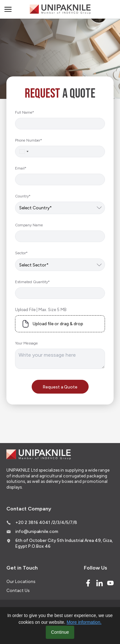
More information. (84, 622)
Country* (23, 196)
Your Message (26, 343)
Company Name (29, 225)
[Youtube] (110, 583)
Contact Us (18, 590)
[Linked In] (100, 583)
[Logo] (60, 9)
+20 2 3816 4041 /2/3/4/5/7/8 (46, 522)
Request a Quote (60, 387)
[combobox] (24, 152)
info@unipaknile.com (37, 531)
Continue (60, 632)
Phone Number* (28, 140)
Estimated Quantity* (32, 282)
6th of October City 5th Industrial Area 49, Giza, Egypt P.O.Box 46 (64, 543)
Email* (21, 168)
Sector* (21, 253)
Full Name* (24, 112)
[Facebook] (88, 583)
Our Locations (21, 581)
